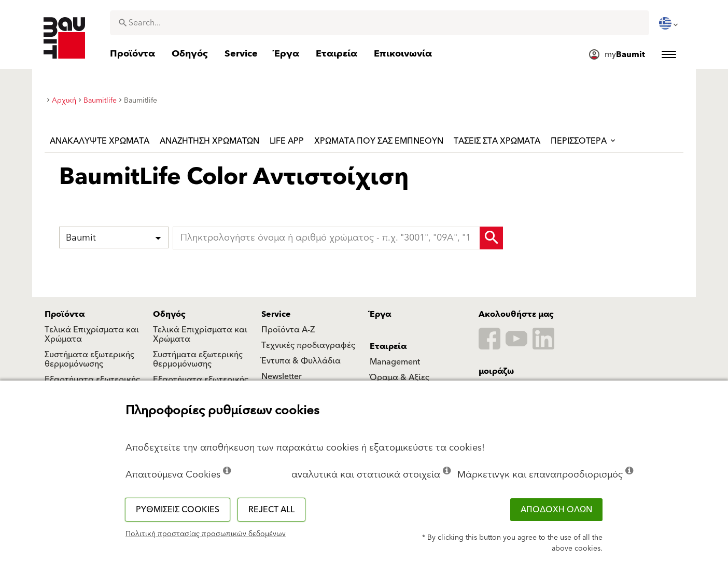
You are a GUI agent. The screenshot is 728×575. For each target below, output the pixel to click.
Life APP (287, 141)
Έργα (380, 314)
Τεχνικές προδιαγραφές (308, 345)
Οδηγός (169, 314)
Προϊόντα (65, 314)
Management (395, 362)
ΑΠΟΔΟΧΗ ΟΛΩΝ (556, 510)
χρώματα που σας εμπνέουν (379, 141)
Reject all (271, 510)
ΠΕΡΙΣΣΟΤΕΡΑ (584, 141)
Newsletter (282, 376)
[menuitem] (669, 23)
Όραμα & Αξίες (400, 377)
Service (276, 314)
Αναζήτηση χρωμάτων (209, 141)
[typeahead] (338, 238)
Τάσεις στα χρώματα (497, 141)
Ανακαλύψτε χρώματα (100, 141)
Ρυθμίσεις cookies (178, 510)
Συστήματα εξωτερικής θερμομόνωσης (89, 359)
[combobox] (380, 23)
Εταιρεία (388, 346)
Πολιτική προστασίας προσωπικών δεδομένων (206, 534)
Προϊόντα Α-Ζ (288, 330)
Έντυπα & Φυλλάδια (301, 361)
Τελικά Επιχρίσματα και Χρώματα (92, 334)
